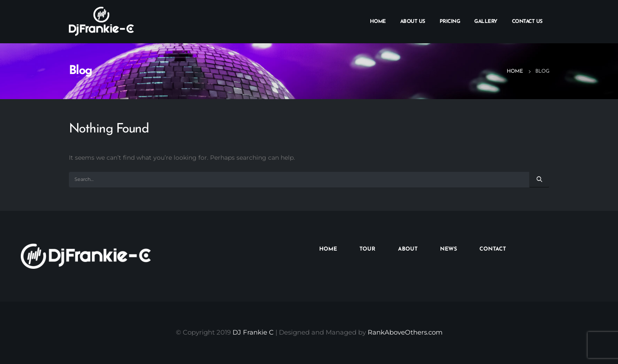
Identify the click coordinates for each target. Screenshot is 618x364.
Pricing (450, 22)
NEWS (448, 249)
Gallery (486, 22)
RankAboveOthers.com (405, 332)
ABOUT (408, 249)
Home (378, 22)
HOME (328, 249)
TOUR (367, 249)
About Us (413, 22)
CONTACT (493, 249)
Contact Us (527, 22)
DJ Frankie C (253, 332)
